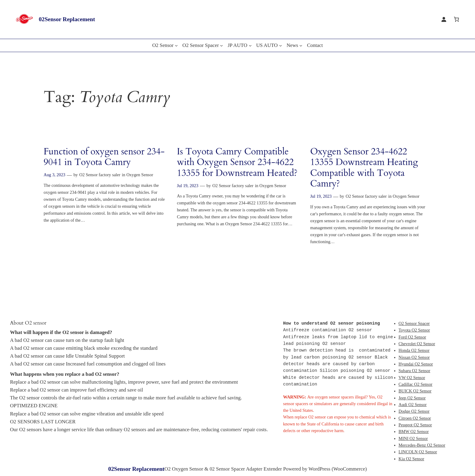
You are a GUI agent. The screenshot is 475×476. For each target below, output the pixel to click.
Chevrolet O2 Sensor (417, 344)
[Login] (444, 19)
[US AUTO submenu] (281, 45)
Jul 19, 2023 (188, 186)
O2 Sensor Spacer (414, 323)
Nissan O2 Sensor (414, 357)
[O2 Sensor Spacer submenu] (221, 45)
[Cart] (457, 19)
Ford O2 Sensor (412, 337)
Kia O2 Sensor (412, 459)
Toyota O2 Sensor (414, 330)
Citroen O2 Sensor (415, 418)
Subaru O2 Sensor (415, 371)
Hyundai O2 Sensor (416, 364)
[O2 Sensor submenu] (176, 45)
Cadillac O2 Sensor (416, 384)
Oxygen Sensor (140, 175)
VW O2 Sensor (412, 378)
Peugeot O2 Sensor (415, 425)
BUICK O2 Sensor (415, 391)
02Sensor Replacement (67, 19)
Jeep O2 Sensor (412, 398)
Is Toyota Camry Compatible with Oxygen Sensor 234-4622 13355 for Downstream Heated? (237, 163)
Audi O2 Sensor (413, 405)
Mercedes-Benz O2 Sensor (422, 445)
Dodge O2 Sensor (414, 411)
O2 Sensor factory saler (100, 175)
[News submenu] (301, 45)
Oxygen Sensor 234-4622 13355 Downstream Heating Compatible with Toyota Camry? (364, 168)
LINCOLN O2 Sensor (418, 452)
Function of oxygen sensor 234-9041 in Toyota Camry (104, 157)
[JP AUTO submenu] (250, 45)
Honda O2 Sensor (414, 350)
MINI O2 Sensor (413, 438)
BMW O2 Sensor (414, 431)
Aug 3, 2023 (55, 175)
